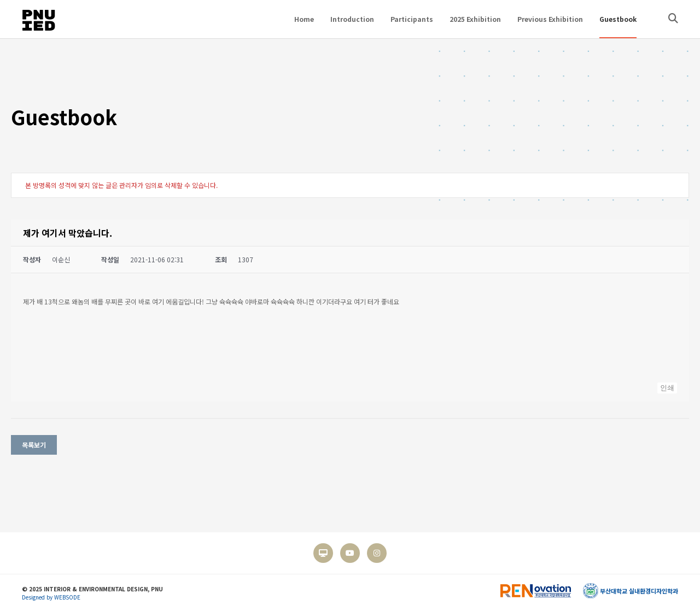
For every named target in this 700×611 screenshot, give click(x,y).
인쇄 (667, 388)
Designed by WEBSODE (51, 597)
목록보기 (34, 445)
